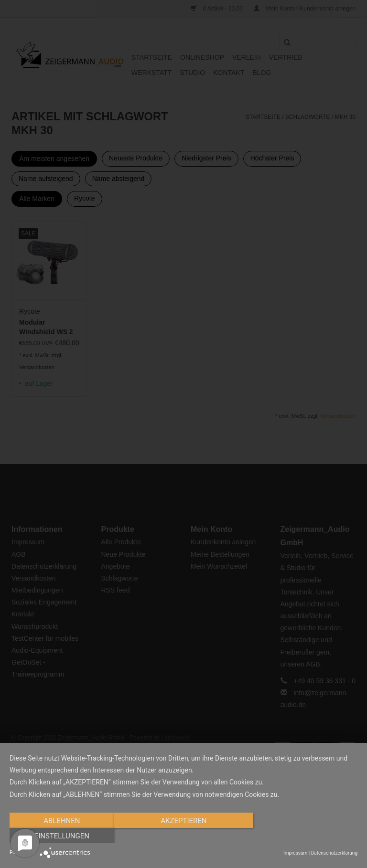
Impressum (295, 853)
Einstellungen (305, 836)
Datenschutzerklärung (334, 853)
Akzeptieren (183, 836)
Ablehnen (62, 836)
